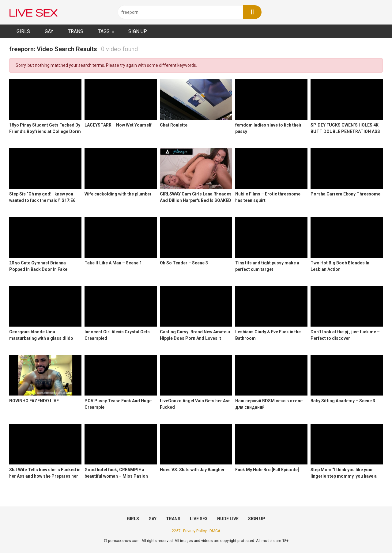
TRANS (76, 31)
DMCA (215, 531)
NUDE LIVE (228, 519)
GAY (49, 31)
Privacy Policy (195, 531)
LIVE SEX (199, 519)
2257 (176, 531)
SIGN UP (138, 31)
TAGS (104, 31)
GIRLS (23, 31)
